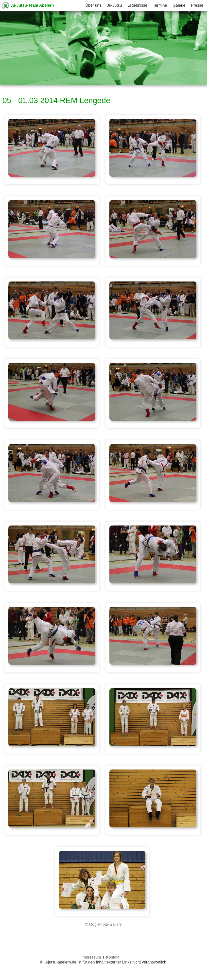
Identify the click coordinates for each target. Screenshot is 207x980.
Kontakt (113, 957)
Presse (197, 5)
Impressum (91, 957)
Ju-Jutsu (114, 5)
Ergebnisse (138, 5)
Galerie (179, 5)
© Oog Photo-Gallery (104, 924)
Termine (160, 5)
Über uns (93, 5)
